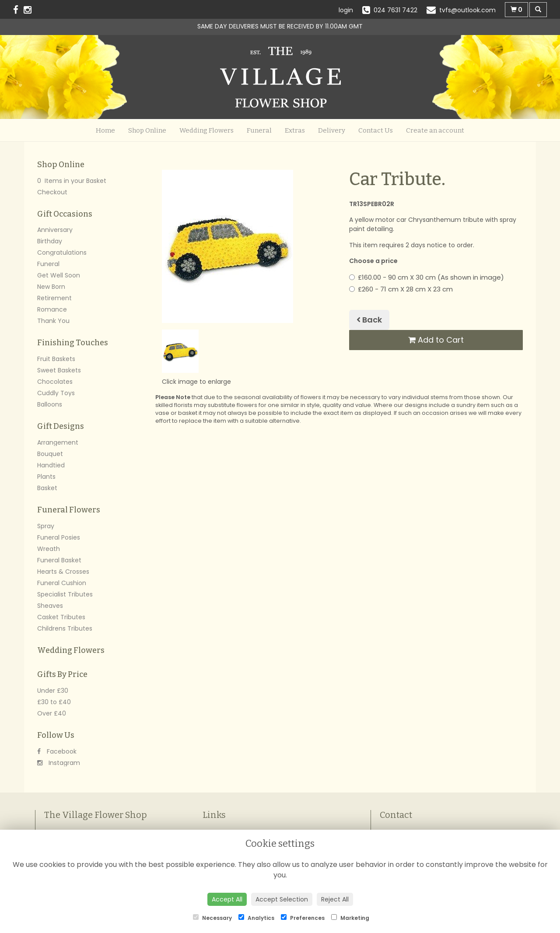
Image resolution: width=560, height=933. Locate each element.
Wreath (49, 549)
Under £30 (53, 691)
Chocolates (55, 382)
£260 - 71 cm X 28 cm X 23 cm (401, 289)
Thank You (53, 321)
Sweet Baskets (59, 370)
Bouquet (50, 454)
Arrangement (58, 442)
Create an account (435, 130)
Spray (46, 526)
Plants (46, 477)
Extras (295, 130)
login (346, 10)
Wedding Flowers (206, 130)
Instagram (59, 763)
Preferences (303, 918)
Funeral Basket (59, 560)
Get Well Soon (59, 275)
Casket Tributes (61, 617)
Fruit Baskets (56, 359)
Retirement (54, 298)
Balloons (50, 404)
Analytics (256, 918)
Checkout (52, 192)
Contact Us (376, 130)
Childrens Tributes (65, 628)
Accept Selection (282, 899)
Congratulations (62, 253)
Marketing (350, 918)
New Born (51, 287)
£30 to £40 (54, 702)
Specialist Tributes (65, 594)
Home (105, 130)
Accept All (227, 899)
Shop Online (147, 130)
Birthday (50, 241)
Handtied (51, 465)
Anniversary (55, 230)
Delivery (332, 130)
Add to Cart (436, 340)
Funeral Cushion (62, 583)
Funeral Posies (59, 537)
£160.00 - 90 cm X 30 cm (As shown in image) (427, 277)
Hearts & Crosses (63, 572)
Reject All (335, 899)
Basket (47, 488)
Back (369, 320)
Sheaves (50, 606)
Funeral (259, 130)
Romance (52, 309)
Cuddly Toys (56, 393)
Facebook (57, 751)
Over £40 (52, 713)
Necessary (212, 918)
